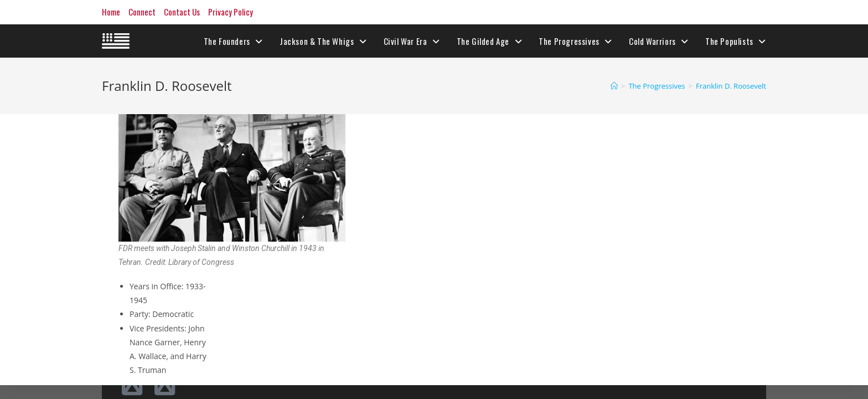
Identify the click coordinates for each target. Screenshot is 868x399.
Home (111, 12)
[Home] (614, 86)
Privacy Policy (231, 12)
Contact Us (182, 12)
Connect (142, 12)
